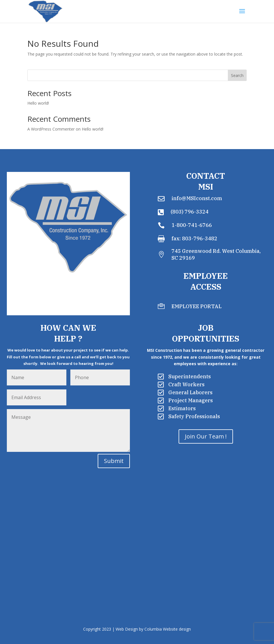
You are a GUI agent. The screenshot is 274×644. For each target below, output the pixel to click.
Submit (114, 461)
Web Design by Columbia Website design (153, 629)
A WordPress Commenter (51, 129)
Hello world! (38, 103)
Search (237, 75)
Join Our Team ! (206, 436)
